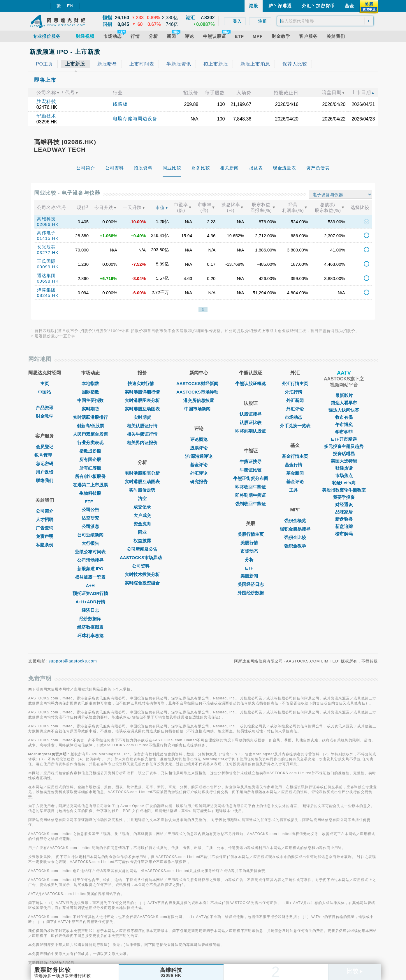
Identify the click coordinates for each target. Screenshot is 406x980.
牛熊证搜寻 (251, 461)
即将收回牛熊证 (251, 487)
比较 (355, 971)
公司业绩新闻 (90, 535)
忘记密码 (45, 464)
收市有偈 (344, 417)
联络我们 (45, 480)
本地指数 (90, 383)
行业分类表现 (90, 443)
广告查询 (45, 528)
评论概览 (199, 439)
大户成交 (142, 515)
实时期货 (90, 409)
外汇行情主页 (295, 383)
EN (70, 6)
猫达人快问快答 (344, 410)
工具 (295, 490)
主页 (45, 383)
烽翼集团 (46, 290)
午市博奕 (344, 425)
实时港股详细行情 (142, 392)
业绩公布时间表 (90, 552)
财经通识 (344, 505)
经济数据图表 (90, 627)
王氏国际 (46, 261)
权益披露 (142, 541)
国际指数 (90, 392)
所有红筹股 (90, 468)
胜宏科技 (46, 101)
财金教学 (45, 416)
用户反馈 (45, 472)
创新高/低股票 (90, 426)
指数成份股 (90, 451)
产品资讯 (45, 408)
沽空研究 (90, 518)
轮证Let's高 (344, 483)
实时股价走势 (142, 490)
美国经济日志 (251, 584)
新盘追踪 (344, 526)
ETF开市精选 (344, 439)
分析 (251, 560)
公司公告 (90, 510)
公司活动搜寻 (90, 560)
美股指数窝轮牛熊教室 (344, 490)
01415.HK (48, 238)
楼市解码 (344, 534)
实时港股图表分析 (142, 400)
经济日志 (90, 610)
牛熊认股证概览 (251, 383)
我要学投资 (344, 497)
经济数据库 (90, 619)
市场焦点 (344, 475)
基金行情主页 (295, 456)
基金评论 (199, 465)
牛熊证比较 (251, 470)
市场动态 (251, 551)
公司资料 (142, 566)
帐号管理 (45, 455)
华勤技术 (46, 116)
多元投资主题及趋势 (344, 446)
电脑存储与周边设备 (135, 119)
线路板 (120, 104)
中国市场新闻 (199, 409)
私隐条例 (45, 545)
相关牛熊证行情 (142, 434)
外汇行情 (295, 392)
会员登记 (45, 447)
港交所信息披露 (199, 400)
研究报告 (199, 482)
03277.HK (48, 252)
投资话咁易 (344, 454)
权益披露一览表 (90, 577)
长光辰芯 (46, 247)
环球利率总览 (90, 636)
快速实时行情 (142, 383)
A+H (90, 585)
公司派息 (90, 526)
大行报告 (90, 543)
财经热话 (344, 468)
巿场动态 (295, 417)
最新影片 (344, 395)
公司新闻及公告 (142, 549)
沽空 (142, 498)
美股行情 (251, 543)
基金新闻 (295, 473)
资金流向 (142, 524)
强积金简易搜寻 (295, 529)
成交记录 (142, 507)
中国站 (44, 392)
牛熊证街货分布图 (251, 478)
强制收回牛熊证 (251, 504)
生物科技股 (90, 493)
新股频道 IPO (90, 569)
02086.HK (48, 224)
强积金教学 (295, 546)
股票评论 (199, 448)
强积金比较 (295, 537)
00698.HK (48, 281)
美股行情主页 (251, 534)
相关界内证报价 (142, 443)
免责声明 (45, 536)
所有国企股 (90, 459)
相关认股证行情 (142, 426)
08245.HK (48, 295)
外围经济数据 (251, 593)
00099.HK (48, 267)
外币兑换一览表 (295, 426)
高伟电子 (46, 233)
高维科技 (46, 219)
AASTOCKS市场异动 (142, 558)
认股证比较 (251, 422)
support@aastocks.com (73, 661)
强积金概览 (295, 521)
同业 (142, 532)
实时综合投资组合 (142, 583)
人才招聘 (45, 519)
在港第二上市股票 (90, 485)
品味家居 (344, 512)
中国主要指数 (90, 400)
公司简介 (45, 511)
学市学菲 (344, 432)
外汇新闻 (295, 400)
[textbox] (325, 21)
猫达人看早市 (344, 403)
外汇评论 (199, 473)
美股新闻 (251, 576)
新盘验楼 (344, 519)
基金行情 (295, 465)
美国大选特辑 (344, 461)
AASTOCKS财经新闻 (199, 383)
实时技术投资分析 (142, 574)
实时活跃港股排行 (90, 417)
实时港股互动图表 (142, 409)
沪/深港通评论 (199, 456)
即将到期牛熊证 (251, 495)
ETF (90, 502)
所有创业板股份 (90, 476)
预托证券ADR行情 (90, 593)
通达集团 (46, 275)
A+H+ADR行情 (90, 602)
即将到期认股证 (251, 431)
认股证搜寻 (251, 414)
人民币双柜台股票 (90, 434)
